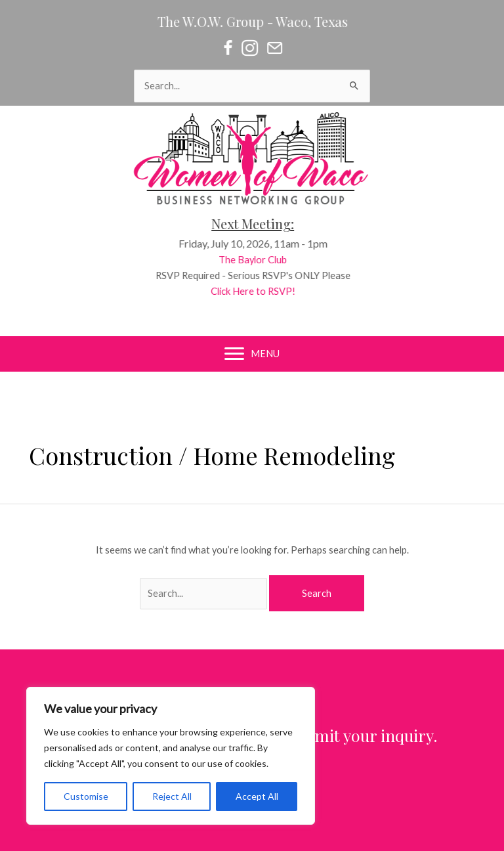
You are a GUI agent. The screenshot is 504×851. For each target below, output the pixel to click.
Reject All (172, 796)
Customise (86, 796)
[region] (171, 756)
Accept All (257, 796)
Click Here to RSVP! (261, 291)
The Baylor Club (261, 260)
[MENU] (252, 354)
